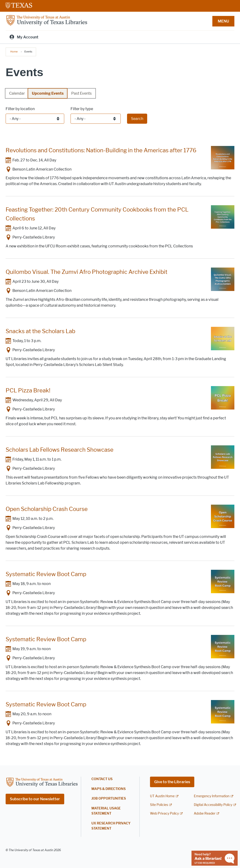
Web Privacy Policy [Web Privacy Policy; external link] (164, 814)
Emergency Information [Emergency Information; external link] (212, 796)
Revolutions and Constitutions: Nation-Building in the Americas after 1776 (101, 150)
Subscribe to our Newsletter (35, 799)
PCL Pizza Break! (28, 390)
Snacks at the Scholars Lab (40, 331)
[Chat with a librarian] (215, 858)
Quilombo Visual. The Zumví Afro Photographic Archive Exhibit (86, 272)
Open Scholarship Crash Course (47, 509)
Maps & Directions (109, 789)
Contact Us (102, 779)
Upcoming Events (48, 93)
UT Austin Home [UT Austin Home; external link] (162, 796)
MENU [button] (223, 21)
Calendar (17, 93)
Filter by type (82, 109)
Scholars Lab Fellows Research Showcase (60, 450)
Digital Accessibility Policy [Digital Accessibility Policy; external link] (213, 805)
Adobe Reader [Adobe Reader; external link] (205, 814)
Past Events (81, 93)
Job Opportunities (109, 799)
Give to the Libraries (172, 782)
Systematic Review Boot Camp (46, 574)
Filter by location (20, 109)
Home (14, 52)
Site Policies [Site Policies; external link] (159, 805)
